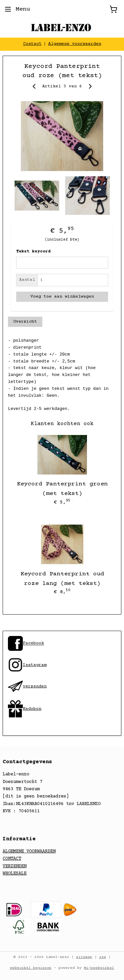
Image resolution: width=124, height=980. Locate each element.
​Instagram (27, 665)
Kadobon (32, 709)
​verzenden (27, 686)
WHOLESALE (15, 874)
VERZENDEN (15, 866)
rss (103, 957)
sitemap (84, 957)
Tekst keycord (33, 251)
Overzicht (25, 321)
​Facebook (33, 644)
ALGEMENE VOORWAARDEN (29, 851)
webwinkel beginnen (31, 968)
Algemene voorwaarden (75, 44)
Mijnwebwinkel (99, 968)
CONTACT (12, 859)
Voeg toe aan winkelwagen (62, 297)
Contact (32, 44)
